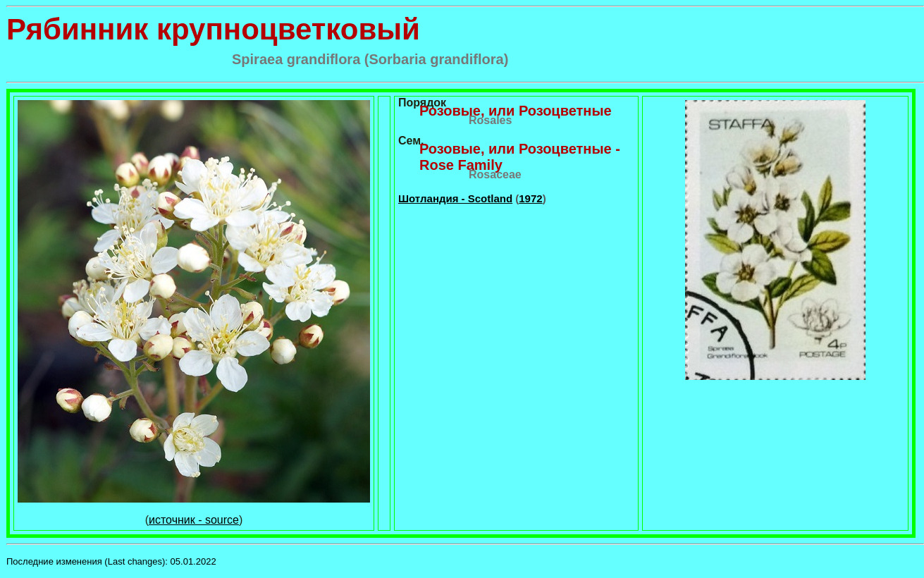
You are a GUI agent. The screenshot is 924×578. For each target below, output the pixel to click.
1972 (530, 198)
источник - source (194, 520)
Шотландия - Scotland (455, 198)
